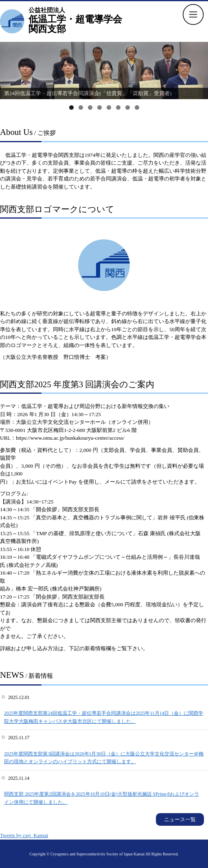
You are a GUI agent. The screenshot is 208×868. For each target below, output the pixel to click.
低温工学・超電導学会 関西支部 (75, 20)
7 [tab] (128, 107)
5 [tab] (109, 107)
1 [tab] (71, 107)
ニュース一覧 (180, 819)
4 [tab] (100, 107)
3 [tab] (90, 107)
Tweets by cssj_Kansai (24, 835)
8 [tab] (137, 107)
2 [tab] (81, 107)
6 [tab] (118, 107)
